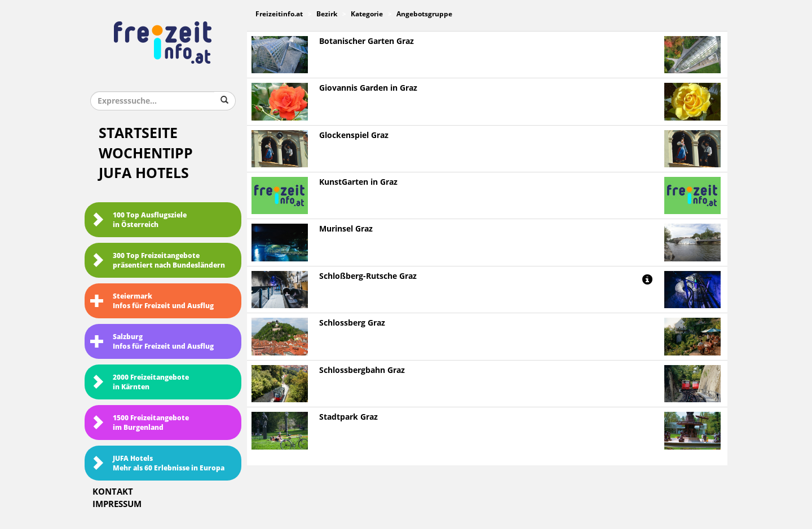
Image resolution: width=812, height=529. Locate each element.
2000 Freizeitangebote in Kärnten (140, 382)
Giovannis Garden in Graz (368, 88)
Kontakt (113, 492)
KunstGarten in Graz (358, 182)
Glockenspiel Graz (354, 135)
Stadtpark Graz (348, 417)
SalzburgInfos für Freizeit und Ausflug (152, 342)
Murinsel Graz (346, 229)
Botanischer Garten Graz (367, 41)
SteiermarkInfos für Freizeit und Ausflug (152, 301)
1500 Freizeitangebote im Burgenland (140, 423)
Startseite (138, 133)
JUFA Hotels (144, 173)
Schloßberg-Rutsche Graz (368, 276)
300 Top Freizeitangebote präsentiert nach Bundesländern (158, 261)
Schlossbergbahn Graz (362, 370)
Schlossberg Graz (352, 323)
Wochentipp (146, 154)
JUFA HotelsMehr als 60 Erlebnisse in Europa (157, 463)
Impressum (117, 504)
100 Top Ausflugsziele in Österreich (138, 220)
